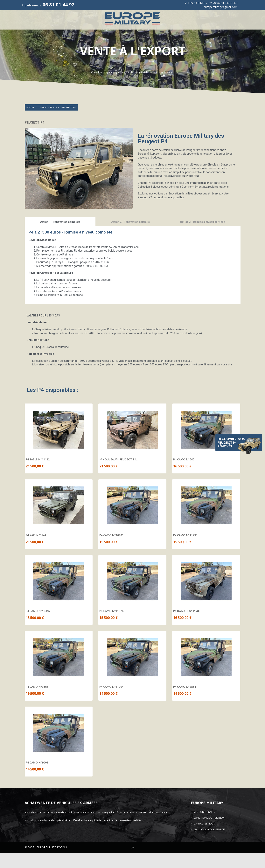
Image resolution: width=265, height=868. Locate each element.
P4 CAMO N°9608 (37, 778)
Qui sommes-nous (23, 32)
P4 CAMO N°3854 (185, 702)
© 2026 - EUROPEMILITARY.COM (46, 862)
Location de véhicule (166, 40)
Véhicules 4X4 (51, 32)
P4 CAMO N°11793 (185, 550)
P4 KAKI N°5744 (36, 550)
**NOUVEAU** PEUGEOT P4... (119, 475)
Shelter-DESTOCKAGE (100, 40)
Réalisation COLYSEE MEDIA (209, 845)
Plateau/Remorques (240, 32)
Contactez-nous (204, 839)
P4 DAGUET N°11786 (187, 626)
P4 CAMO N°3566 (37, 702)
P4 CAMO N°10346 (38, 626)
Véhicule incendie (176, 32)
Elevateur (72, 40)
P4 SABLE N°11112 (38, 475)
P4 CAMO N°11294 (111, 702)
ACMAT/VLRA (118, 32)
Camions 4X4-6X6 (144, 32)
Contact (194, 40)
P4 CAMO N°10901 (111, 550)
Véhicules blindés (207, 32)
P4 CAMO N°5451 (185, 475)
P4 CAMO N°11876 (111, 626)
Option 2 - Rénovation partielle (130, 237)
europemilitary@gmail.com (221, 7)
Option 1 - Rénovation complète (60, 237)
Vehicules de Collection (85, 32)
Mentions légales (204, 827)
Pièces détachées (133, 40)
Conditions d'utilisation (209, 833)
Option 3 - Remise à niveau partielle (203, 237)
